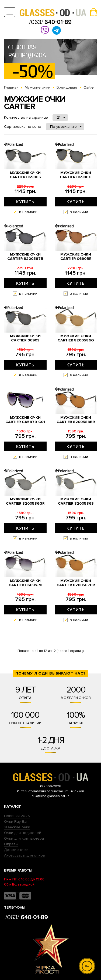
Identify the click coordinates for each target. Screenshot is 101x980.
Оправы (11, 844)
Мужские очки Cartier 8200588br (76, 420)
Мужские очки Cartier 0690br (76, 257)
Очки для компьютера (24, 838)
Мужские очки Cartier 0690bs (25, 175)
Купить (25, 202)
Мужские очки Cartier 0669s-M (25, 583)
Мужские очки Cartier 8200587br (76, 583)
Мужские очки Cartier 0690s (25, 338)
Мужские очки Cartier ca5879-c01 (25, 420)
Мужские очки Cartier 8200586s (76, 501)
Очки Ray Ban (16, 821)
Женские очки (17, 827)
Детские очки (16, 850)
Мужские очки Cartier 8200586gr (25, 501)
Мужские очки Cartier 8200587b (25, 257)
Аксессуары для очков (25, 855)
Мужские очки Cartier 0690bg (76, 175)
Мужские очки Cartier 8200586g (76, 338)
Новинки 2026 (17, 816)
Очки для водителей (23, 833)
